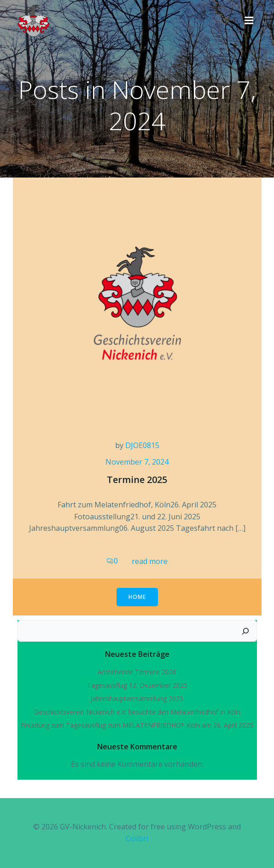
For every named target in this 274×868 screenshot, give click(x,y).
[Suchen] (245, 631)
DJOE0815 (142, 445)
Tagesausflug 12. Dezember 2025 (137, 685)
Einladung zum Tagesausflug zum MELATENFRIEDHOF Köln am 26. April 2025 (137, 725)
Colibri (137, 839)
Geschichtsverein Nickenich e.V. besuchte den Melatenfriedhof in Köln (137, 712)
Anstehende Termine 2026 (137, 672)
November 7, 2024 (137, 462)
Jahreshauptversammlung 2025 (137, 698)
